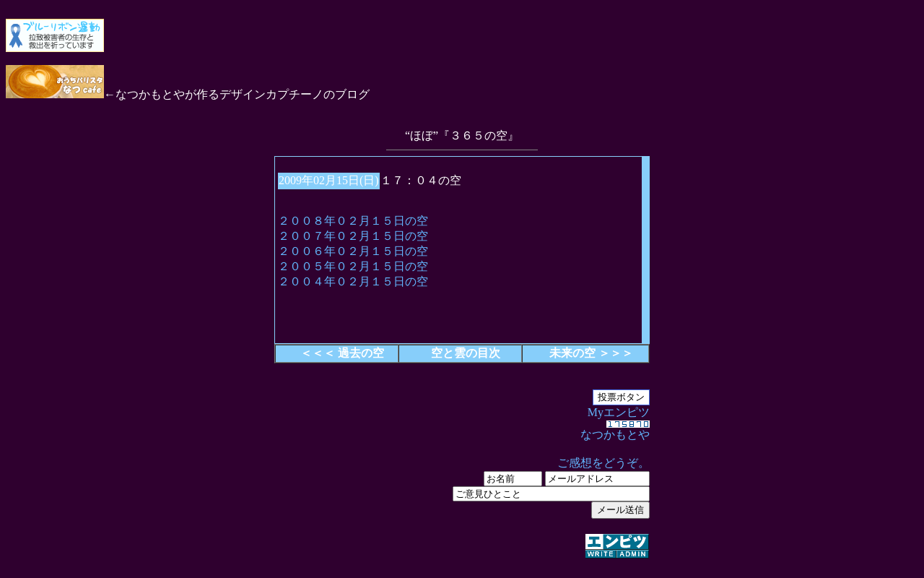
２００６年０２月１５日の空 (353, 251)
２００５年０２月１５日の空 (353, 266)
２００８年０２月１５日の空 (353, 221)
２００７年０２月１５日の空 (353, 236)
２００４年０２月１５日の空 (353, 281)
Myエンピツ (462, 483)
